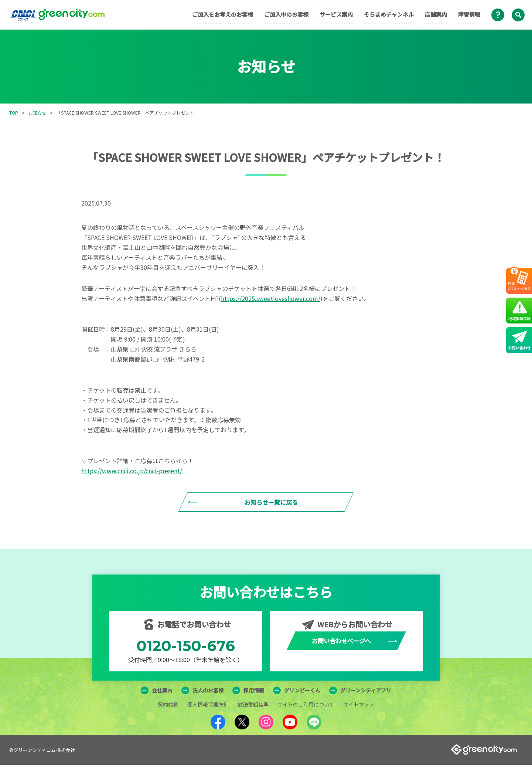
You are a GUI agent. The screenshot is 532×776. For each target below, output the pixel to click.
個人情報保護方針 (208, 715)
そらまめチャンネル (389, 14)
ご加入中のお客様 (286, 14)
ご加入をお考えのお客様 (223, 14)
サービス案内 (336, 14)
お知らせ (37, 113)
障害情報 (469, 14)
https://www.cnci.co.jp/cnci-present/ (132, 471)
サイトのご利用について (306, 715)
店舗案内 (436, 14)
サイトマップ (359, 715)
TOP (14, 113)
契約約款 (168, 715)
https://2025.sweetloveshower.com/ (271, 298)
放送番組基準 (253, 715)
